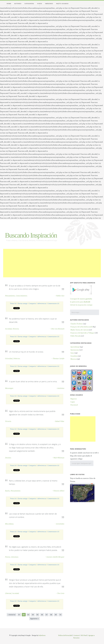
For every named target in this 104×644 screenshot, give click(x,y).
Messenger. (9, 388)
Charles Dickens (77, 324)
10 (60, 615)
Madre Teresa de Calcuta (79, 330)
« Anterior (12, 615)
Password (74, 405)
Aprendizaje (75, 347)
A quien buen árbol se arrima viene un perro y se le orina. (33, 381)
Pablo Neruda (75, 336)
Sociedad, (9, 329)
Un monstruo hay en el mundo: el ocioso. (26, 352)
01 (19, 615)
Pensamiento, (10, 296)
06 (42, 615)
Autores (18, 4)
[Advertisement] (52, 263)
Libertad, (9, 593)
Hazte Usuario (62, 4)
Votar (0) (13, 304)
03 (28, 615)
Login (73, 402)
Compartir (32, 304)
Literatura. (15, 557)
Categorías (29, 4)
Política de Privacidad (65, 635)
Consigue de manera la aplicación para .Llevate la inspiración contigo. (81, 299)
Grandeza (74, 356)
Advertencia (42, 304)
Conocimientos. (22, 296)
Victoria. (8, 421)
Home (9, 4)
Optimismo (75, 350)
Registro (74, 399)
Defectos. (17, 359)
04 (33, 615)
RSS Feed (84, 635)
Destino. (8, 458)
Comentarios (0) (53, 304)
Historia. (16, 329)
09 (56, 615)
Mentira (73, 359)
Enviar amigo (23, 304)
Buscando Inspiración (31, 235)
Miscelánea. (9, 524)
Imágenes (49, 4)
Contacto (76, 635)
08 (51, 615)
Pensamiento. (16, 491)
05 (37, 615)
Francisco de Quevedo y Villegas (82, 333)
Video (40, 4)
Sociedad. (16, 593)
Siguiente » (34, 619)
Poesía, (8, 557)
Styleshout (42, 635)
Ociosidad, (9, 359)
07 (47, 615)
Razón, (8, 491)
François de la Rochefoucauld (81, 327)
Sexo (72, 353)
